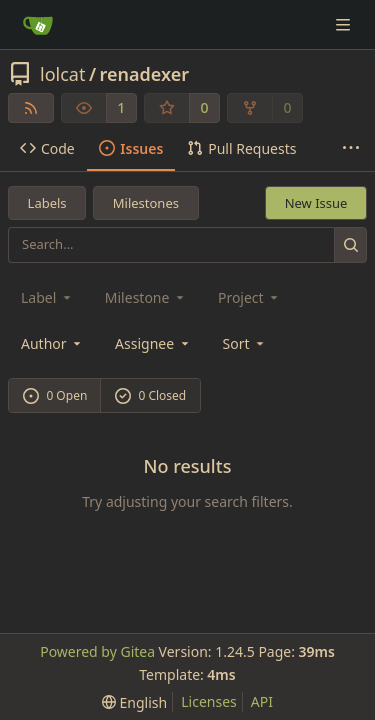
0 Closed (151, 395)
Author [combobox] (52, 343)
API (262, 701)
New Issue (316, 203)
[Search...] (350, 244)
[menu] (245, 343)
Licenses (209, 701)
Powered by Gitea (97, 651)
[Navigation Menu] (345, 24)
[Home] (38, 25)
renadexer (145, 74)
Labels (47, 203)
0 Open (55, 395)
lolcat (62, 74)
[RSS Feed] (31, 108)
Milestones (146, 203)
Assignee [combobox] (153, 343)
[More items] (351, 149)
